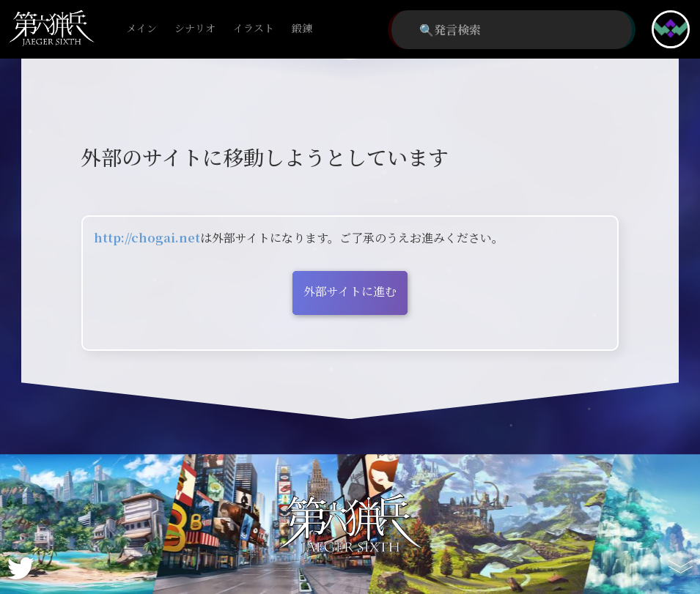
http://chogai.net (147, 238)
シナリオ (195, 29)
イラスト (254, 29)
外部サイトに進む (350, 291)
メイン (141, 29)
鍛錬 (302, 29)
